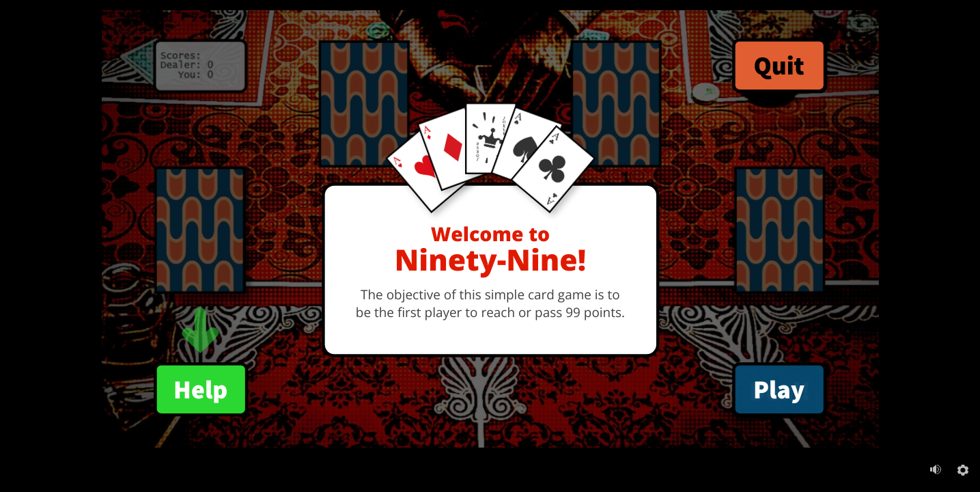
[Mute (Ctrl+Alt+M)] (936, 469)
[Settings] (963, 470)
